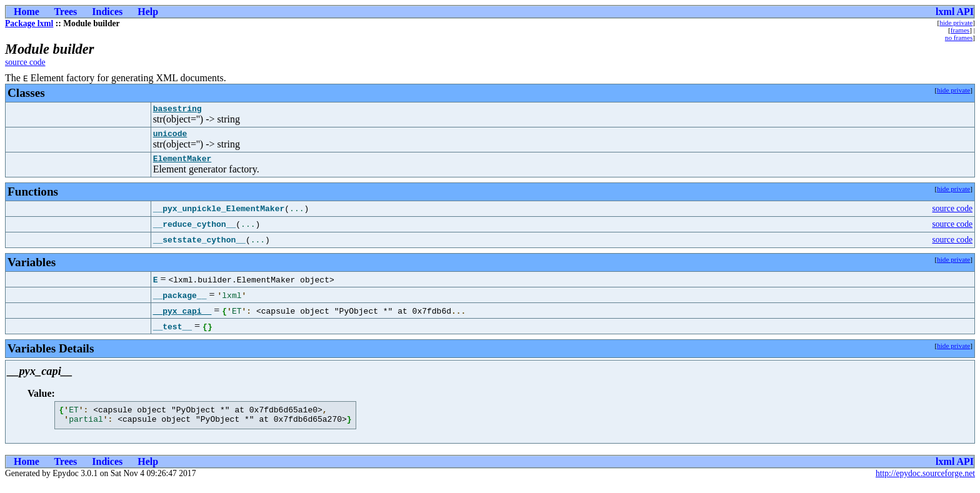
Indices (107, 12)
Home (27, 12)
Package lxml (29, 23)
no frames (959, 37)
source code (25, 62)
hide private (956, 22)
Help (148, 12)
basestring (177, 110)
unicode (170, 137)
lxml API (955, 12)
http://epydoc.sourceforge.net (925, 483)
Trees (66, 12)
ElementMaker (182, 164)
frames (960, 30)
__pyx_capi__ (182, 316)
